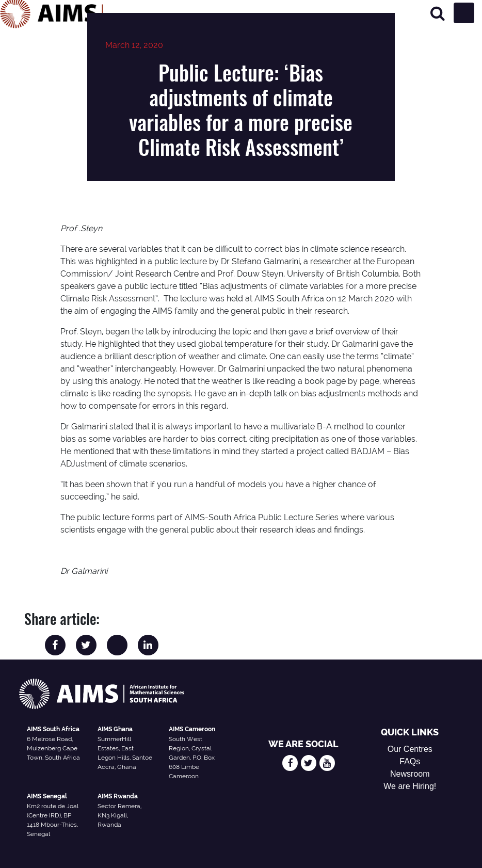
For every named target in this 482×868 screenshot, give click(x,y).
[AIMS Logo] (52, 13)
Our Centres (410, 749)
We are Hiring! (410, 786)
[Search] (438, 13)
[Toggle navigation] (464, 13)
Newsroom (410, 774)
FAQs (410, 761)
